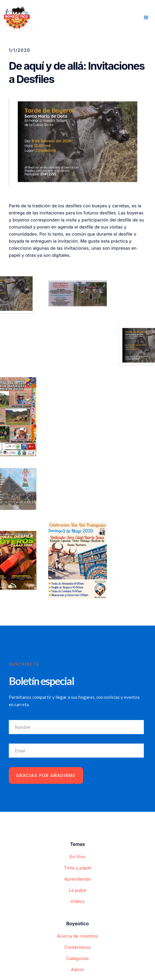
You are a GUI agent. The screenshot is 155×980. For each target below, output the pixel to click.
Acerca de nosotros (78, 936)
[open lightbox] (77, 293)
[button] (146, 18)
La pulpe (78, 890)
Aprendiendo (77, 879)
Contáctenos (77, 947)
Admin (77, 970)
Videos (78, 901)
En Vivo (77, 857)
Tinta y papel (77, 868)
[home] (15, 17)
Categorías (78, 958)
